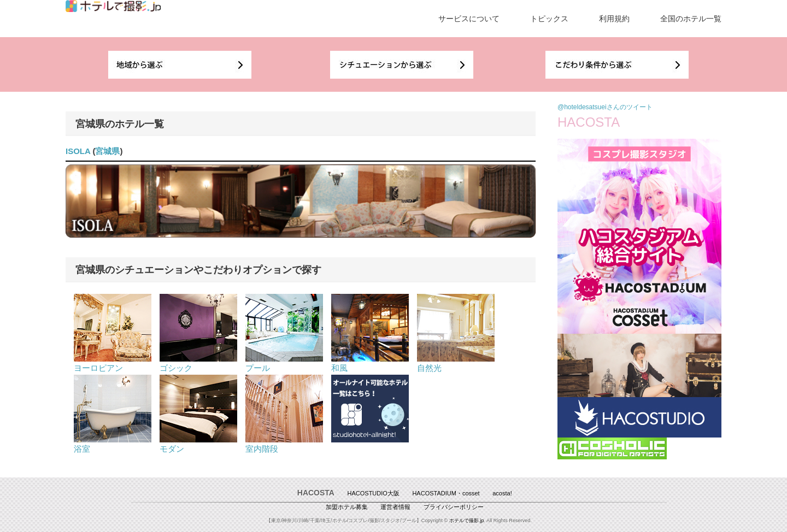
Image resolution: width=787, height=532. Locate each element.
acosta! (502, 493)
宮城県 (107, 151)
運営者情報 (395, 507)
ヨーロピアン (113, 363)
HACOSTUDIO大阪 (374, 493)
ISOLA (78, 151)
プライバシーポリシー (454, 507)
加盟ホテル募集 (347, 507)
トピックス (549, 19)
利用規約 (614, 19)
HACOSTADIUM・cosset (446, 493)
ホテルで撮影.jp (467, 521)
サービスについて (469, 19)
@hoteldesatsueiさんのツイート (605, 107)
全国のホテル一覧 (691, 19)
